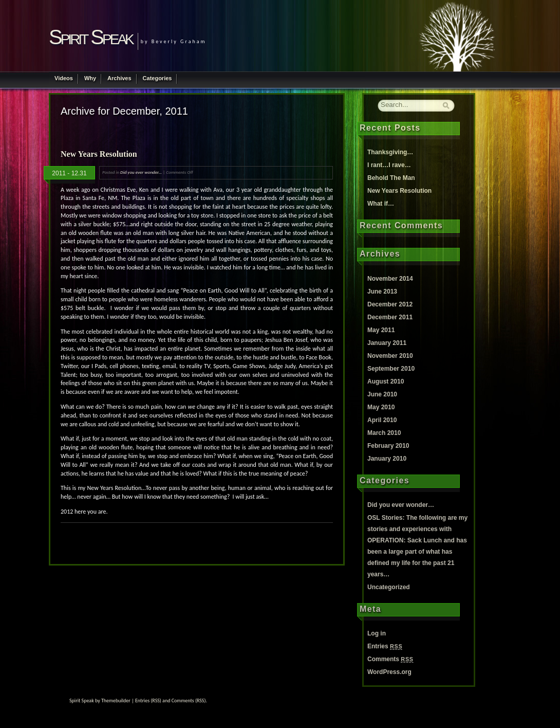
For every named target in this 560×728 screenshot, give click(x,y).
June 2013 (382, 292)
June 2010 (382, 394)
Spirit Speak (91, 37)
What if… (381, 204)
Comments (390, 659)
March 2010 (384, 433)
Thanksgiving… (390, 152)
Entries (385, 646)
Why (90, 78)
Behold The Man (391, 178)
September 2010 (391, 369)
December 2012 (390, 304)
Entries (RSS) (148, 700)
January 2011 (387, 343)
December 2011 (390, 317)
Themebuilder (116, 700)
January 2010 (387, 459)
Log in (377, 633)
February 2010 (388, 446)
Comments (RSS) (189, 700)
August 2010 (386, 381)
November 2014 (390, 279)
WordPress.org (389, 672)
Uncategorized (389, 587)
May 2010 (381, 407)
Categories (157, 78)
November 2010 (390, 356)
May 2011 (381, 330)
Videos (64, 78)
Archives (119, 78)
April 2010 (382, 420)
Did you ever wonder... (141, 172)
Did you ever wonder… (401, 505)
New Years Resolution (99, 154)
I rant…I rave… (389, 165)
